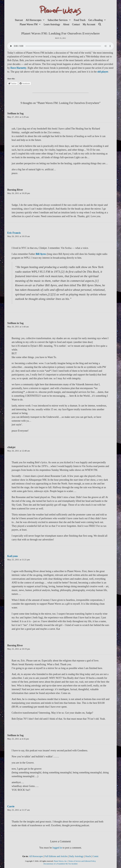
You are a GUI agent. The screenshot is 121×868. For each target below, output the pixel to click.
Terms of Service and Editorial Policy (82, 861)
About (66, 24)
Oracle (88, 856)
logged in (57, 848)
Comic (96, 856)
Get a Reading (98, 20)
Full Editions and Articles (56, 856)
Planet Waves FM (31, 24)
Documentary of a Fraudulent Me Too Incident (61, 864)
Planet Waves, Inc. (61, 861)
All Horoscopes (36, 20)
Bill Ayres (40, 254)
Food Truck (80, 20)
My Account (89, 24)
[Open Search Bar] (100, 24)
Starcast (19, 20)
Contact (76, 24)
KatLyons (13, 556)
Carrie (11, 806)
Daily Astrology (76, 856)
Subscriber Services (60, 20)
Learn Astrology (52, 24)
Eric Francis (14, 233)
